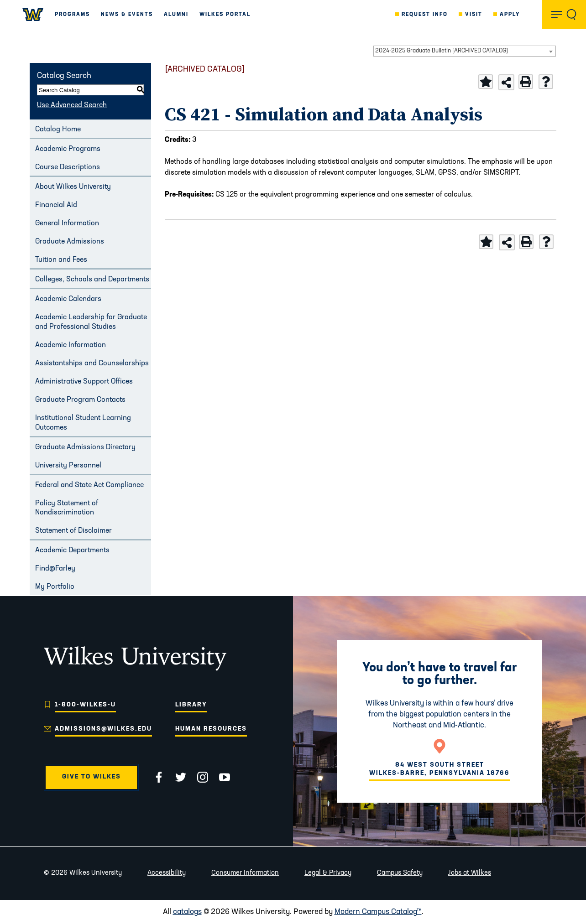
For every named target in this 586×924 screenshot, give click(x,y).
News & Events (127, 15)
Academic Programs (68, 149)
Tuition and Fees (61, 260)
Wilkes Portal (225, 15)
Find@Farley (55, 569)
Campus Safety (400, 873)
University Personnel (68, 466)
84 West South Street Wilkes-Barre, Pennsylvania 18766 (439, 769)
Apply (510, 15)
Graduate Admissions (70, 242)
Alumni (176, 15)
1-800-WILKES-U (85, 705)
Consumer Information (245, 873)
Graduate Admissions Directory (85, 447)
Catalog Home (58, 130)
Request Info (425, 15)
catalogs (187, 912)
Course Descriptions (68, 167)
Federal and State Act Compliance (89, 485)
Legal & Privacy (328, 873)
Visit (474, 15)
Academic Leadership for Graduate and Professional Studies (91, 322)
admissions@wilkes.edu (103, 729)
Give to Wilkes (92, 777)
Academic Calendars (68, 299)
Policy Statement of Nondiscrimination (67, 508)
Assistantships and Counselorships (92, 363)
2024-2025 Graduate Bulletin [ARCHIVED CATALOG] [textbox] (442, 51)
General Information (67, 223)
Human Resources (211, 729)
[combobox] (465, 51)
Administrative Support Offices (84, 382)
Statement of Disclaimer (73, 531)
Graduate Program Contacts (80, 400)
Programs (72, 15)
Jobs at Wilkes (470, 873)
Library (191, 705)
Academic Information (71, 345)
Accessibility (167, 873)
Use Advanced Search (72, 105)
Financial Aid (56, 205)
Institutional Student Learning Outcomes (83, 423)
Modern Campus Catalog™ (378, 912)
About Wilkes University (73, 187)
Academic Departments (72, 550)
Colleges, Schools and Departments (92, 280)
